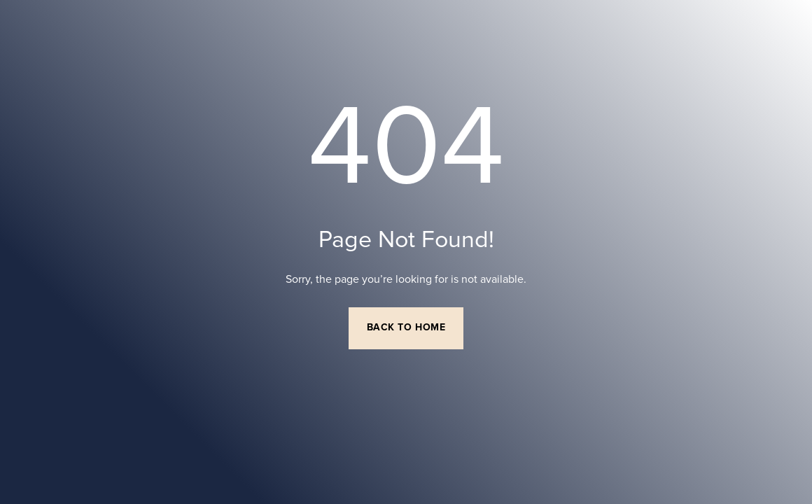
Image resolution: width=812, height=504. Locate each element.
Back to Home (406, 328)
